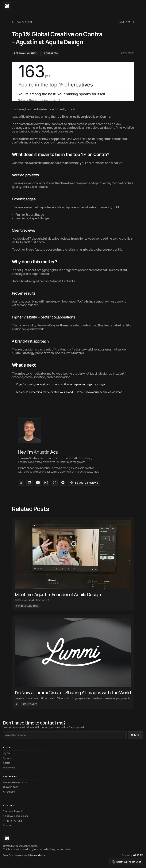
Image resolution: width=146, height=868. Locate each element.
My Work (7, 753)
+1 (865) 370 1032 (12, 821)
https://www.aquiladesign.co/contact (99, 392)
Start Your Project (12, 811)
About (6, 763)
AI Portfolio (9, 792)
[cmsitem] (73, 564)
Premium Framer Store (15, 782)
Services (8, 758)
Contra (7, 825)
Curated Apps (11, 787)
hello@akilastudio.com (15, 816)
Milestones (9, 768)
